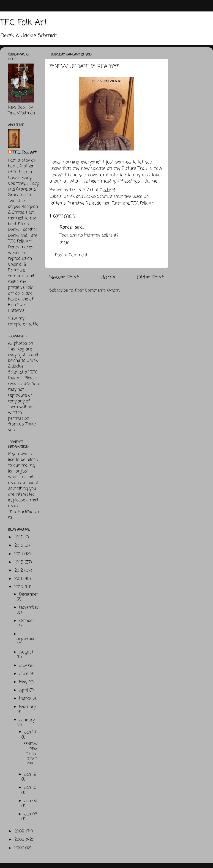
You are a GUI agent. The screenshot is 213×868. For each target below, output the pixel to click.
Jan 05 (31, 814)
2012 (19, 570)
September (27, 639)
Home (108, 278)
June (24, 674)
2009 (20, 831)
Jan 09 (31, 801)
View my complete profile (23, 321)
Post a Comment (71, 255)
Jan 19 (30, 774)
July (24, 665)
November (29, 607)
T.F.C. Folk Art (24, 23)
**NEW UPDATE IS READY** (30, 754)
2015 (19, 545)
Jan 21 (30, 732)
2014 (19, 554)
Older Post (150, 278)
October (27, 621)
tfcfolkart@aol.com (23, 515)
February (27, 707)
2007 (20, 848)
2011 (19, 579)
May (24, 682)
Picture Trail (134, 169)
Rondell (67, 227)
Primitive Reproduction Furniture (98, 203)
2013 (19, 562)
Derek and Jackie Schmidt (88, 197)
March (26, 698)
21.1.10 (65, 243)
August (26, 652)
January (27, 720)
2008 (20, 840)
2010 (19, 587)
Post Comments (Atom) (98, 290)
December (29, 594)
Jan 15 (30, 787)
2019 (20, 537)
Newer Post (64, 278)
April (24, 690)
